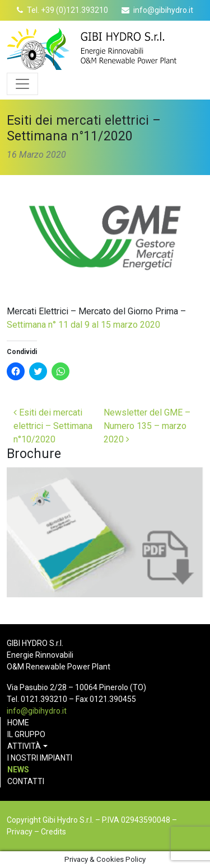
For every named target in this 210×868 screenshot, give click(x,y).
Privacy (20, 832)
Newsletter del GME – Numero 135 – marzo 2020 (147, 426)
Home (18, 723)
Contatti (26, 781)
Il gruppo (26, 734)
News (18, 770)
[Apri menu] (22, 84)
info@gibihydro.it (163, 10)
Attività (24, 746)
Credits (53, 832)
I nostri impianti (40, 758)
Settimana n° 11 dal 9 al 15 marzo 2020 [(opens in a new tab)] (83, 325)
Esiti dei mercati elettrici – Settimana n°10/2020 (53, 426)
